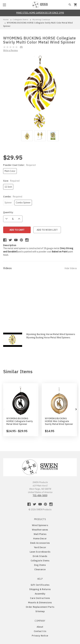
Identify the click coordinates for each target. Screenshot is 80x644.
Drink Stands (40, 556)
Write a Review (11, 50)
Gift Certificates (40, 585)
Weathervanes (40, 530)
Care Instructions (40, 598)
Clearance (40, 569)
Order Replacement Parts (40, 607)
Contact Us (40, 631)
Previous (4, 409)
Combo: (13, 197)
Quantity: (8, 212)
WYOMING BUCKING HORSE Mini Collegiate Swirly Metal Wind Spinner (59, 421)
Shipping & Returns (40, 589)
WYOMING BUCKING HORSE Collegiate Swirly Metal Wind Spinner (20, 421)
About (40, 627)
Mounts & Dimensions (40, 603)
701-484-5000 (40, 495)
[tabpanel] (27, 136)
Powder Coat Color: (19, 165)
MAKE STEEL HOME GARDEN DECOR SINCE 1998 (40, 13)
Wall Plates (40, 534)
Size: (11, 181)
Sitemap (40, 611)
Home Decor (40, 539)
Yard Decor (40, 547)
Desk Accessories (40, 543)
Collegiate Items (40, 561)
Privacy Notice (40, 636)
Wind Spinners (40, 525)
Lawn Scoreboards (40, 552)
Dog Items (40, 565)
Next (76, 409)
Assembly (40, 594)
